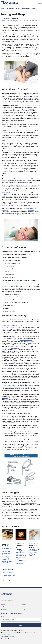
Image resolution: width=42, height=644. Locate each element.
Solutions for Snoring (9, 578)
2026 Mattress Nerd (7, 630)
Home (3, 8)
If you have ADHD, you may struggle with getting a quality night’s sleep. (35, 543)
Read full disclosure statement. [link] (20, 22)
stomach (30, 329)
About (3, 605)
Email (3, 616)
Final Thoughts (7, 581)
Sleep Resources (13, 8)
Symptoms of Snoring (9, 575)
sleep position (11, 326)
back (28, 153)
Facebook (4, 609)
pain (9, 266)
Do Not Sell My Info (7, 639)
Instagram (25, 607)
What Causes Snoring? (9, 572)
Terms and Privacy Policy (8, 637)
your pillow (16, 338)
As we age (31, 210)
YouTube (4, 607)
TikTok (24, 609)
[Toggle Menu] (40, 3)
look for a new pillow (27, 340)
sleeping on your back (11, 327)
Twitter (24, 605)
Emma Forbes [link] (6, 18)
